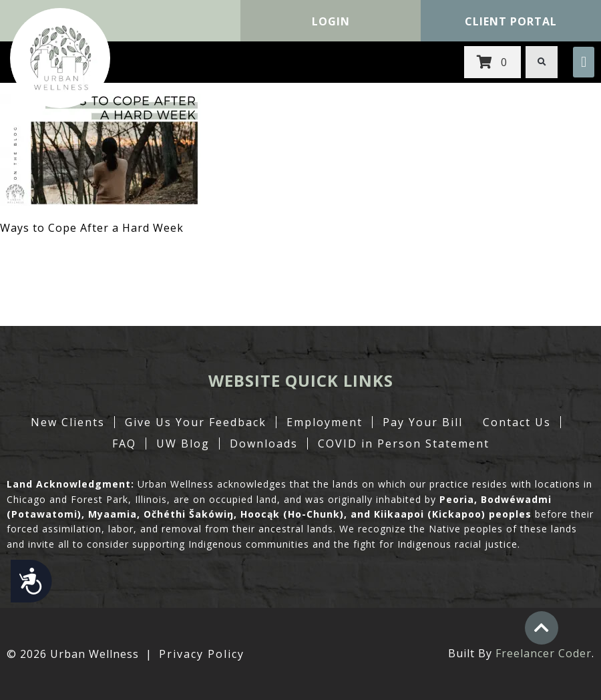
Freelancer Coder (544, 653)
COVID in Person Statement (404, 444)
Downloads (264, 444)
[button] (584, 62)
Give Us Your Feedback (196, 422)
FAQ (124, 444)
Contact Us (517, 422)
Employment (325, 422)
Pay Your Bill (423, 422)
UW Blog (183, 444)
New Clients (68, 422)
